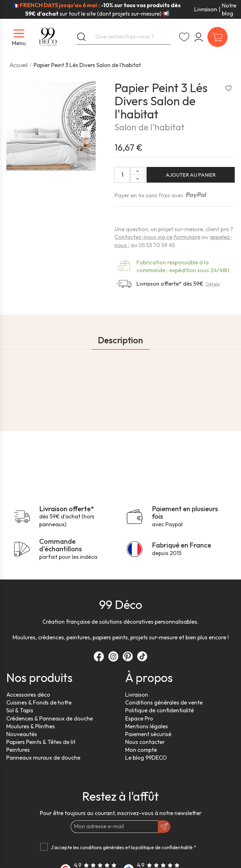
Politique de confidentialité (160, 710)
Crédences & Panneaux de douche (50, 718)
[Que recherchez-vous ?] (124, 37)
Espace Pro (139, 718)
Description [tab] (120, 340)
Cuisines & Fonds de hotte (39, 702)
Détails (213, 284)
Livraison (206, 9)
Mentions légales (147, 726)
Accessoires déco (28, 695)
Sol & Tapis (20, 710)
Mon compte (141, 750)
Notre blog (229, 9)
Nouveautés (22, 734)
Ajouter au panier (191, 175)
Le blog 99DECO (146, 758)
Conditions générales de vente (164, 702)
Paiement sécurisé (148, 734)
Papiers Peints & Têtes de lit (41, 742)
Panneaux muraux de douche (43, 758)
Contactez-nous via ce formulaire (158, 237)
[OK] (164, 827)
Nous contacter (145, 742)
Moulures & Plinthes (31, 726)
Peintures (18, 750)
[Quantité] (122, 175)
